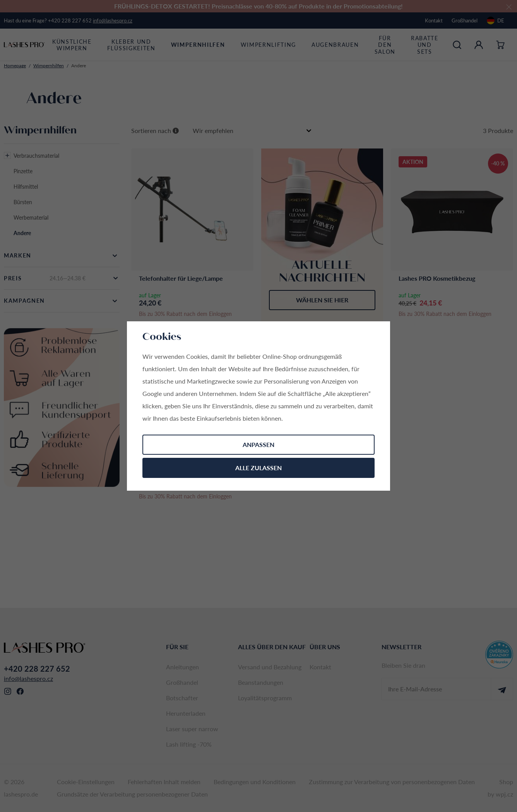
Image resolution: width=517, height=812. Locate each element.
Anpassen (258, 444)
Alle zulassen (258, 468)
